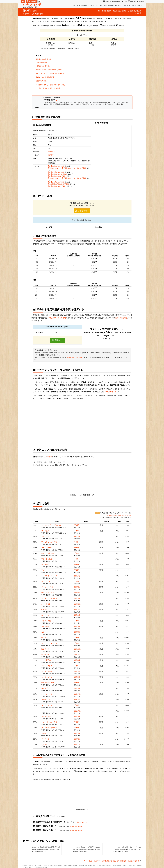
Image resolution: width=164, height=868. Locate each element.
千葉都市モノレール (54, 168)
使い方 (77, 5)
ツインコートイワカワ (49, 598)
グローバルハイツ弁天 (49, 728)
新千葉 (124, 11)
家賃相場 (119, 5)
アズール (44, 570)
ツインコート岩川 (48, 593)
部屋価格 (116, 1)
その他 (127, 5)
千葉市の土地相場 (121, 318)
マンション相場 (93, 5)
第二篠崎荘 (45, 564)
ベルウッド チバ (47, 587)
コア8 (43, 632)
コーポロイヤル (47, 705)
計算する (57, 340)
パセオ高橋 (45, 626)
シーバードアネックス (49, 643)
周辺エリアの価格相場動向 (45, 77)
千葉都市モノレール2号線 (71, 168)
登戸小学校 (52, 152)
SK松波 (44, 733)
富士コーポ (45, 649)
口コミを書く (82, 211)
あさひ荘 (44, 745)
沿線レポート (137, 5)
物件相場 (84, 5)
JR (128, 11)
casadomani (46, 711)
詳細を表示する (82, 822)
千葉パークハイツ (48, 683)
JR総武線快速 (56, 174)
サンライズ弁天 (47, 666)
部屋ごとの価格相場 (44, 66)
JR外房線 (54, 172)
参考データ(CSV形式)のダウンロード (119, 515)
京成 (50, 184)
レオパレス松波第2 (48, 553)
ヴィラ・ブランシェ (48, 677)
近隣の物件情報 (41, 81)
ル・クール (45, 615)
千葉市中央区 (117, 11)
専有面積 (39, 333)
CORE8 (44, 638)
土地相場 (111, 5)
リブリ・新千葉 (47, 671)
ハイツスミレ (46, 604)
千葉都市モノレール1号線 (71, 178)
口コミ (124, 1)
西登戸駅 (77, 536)
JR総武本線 (55, 176)
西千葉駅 (62, 186)
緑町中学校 (52, 155)
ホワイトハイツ (47, 581)
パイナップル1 (46, 700)
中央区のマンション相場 (57, 318)
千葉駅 (139, 11)
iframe (107, 72)
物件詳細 (132, 1)
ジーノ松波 (45, 739)
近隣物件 (140, 1)
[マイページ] (39, 1)
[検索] (23, 1)
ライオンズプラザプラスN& (51, 525)
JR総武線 (133, 11)
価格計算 (107, 1)
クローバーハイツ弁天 (49, 722)
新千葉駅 (65, 184)
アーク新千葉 (46, 660)
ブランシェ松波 (47, 548)
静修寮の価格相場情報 (43, 59)
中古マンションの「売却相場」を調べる (50, 73)
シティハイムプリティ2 (50, 576)
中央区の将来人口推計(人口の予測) (49, 88)
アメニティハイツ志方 (49, 542)
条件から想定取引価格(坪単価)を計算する (50, 70)
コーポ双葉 (45, 531)
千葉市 (109, 11)
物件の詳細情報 (42, 63)
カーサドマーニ (47, 716)
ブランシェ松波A (47, 559)
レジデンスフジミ (48, 654)
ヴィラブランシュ (48, 688)
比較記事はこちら (112, 392)
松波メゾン (45, 609)
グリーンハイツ (47, 694)
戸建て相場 (103, 5)
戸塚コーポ (45, 536)
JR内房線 (54, 182)
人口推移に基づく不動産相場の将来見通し (50, 85)
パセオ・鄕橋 (46, 621)
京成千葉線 (57, 184)
